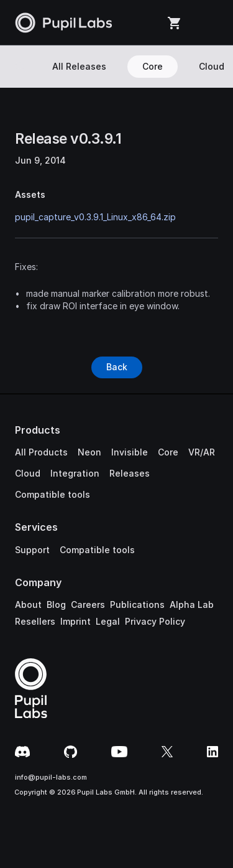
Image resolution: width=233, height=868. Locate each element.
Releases (130, 473)
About (28, 604)
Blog (56, 604)
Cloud (28, 473)
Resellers (35, 621)
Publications (137, 604)
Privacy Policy (155, 621)
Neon (89, 452)
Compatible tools (53, 494)
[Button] (117, 367)
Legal (108, 621)
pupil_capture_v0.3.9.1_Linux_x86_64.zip (95, 217)
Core (168, 452)
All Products (41, 452)
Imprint (75, 621)
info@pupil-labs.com (51, 777)
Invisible (130, 452)
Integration (75, 473)
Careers (88, 604)
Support (32, 550)
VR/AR (202, 452)
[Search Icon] (21, 67)
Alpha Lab (192, 604)
